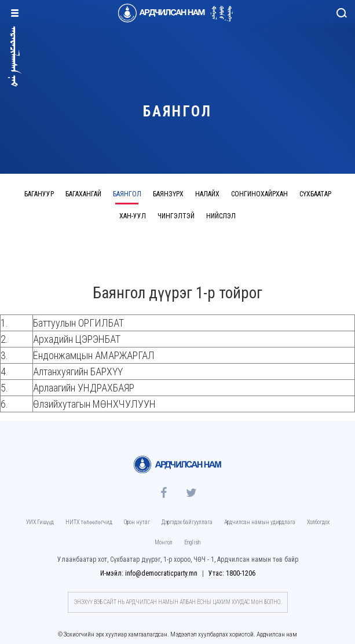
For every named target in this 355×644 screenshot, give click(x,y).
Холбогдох (318, 522)
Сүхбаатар (315, 194)
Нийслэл (221, 216)
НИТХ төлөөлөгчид (89, 522)
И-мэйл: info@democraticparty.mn (150, 573)
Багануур (39, 194)
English (192, 542)
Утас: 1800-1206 (232, 573)
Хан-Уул (133, 216)
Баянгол (127, 194)
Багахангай (83, 194)
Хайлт (342, 16)
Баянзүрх (168, 194)
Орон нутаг (137, 522)
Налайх (207, 194)
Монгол (164, 542)
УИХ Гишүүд (40, 522)
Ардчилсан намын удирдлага (260, 522)
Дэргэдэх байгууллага (187, 522)
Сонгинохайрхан (259, 194)
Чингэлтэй (176, 216)
